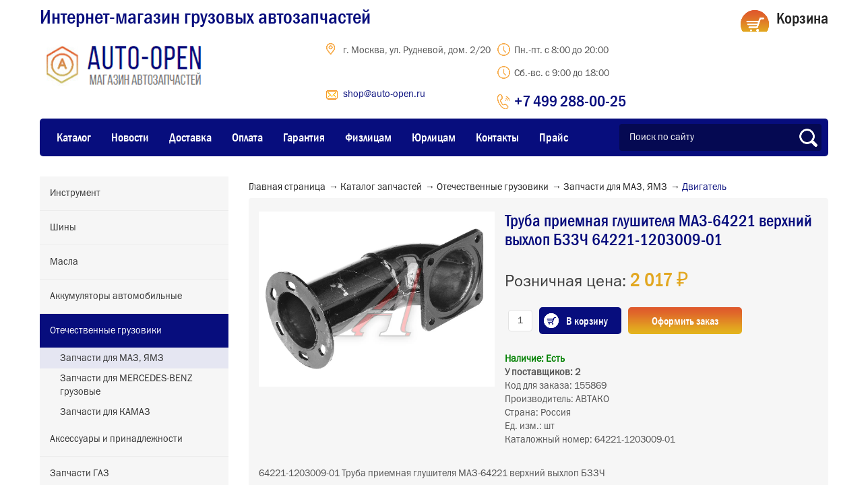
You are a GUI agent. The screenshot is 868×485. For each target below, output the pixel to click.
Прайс (554, 137)
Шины (63, 228)
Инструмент (75, 193)
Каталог (74, 137)
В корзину (587, 321)
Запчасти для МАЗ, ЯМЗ (112, 358)
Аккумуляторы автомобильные (116, 296)
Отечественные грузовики (106, 331)
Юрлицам (434, 137)
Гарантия (304, 137)
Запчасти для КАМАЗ (105, 412)
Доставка (190, 137)
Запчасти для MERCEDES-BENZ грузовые (126, 385)
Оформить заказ (685, 321)
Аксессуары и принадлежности (116, 439)
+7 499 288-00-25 (570, 101)
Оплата (247, 137)
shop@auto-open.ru (384, 94)
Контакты (497, 137)
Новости (130, 137)
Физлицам (368, 137)
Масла (64, 262)
